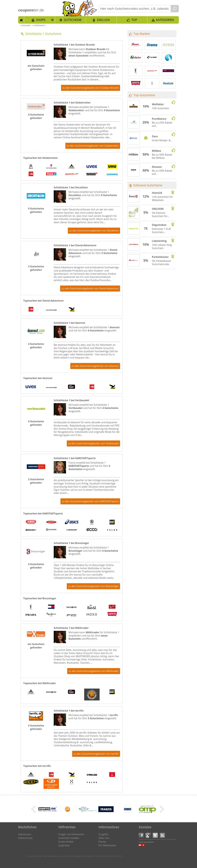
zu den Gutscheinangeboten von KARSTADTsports (90, 501)
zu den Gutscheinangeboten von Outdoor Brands (90, 88)
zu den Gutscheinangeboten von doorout (95, 366)
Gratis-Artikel (66, 842)
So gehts (103, 834)
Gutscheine (73, 20)
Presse (102, 842)
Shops (41, 20)
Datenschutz (25, 838)
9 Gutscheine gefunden (36, 210)
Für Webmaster (107, 845)
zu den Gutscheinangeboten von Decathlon (94, 231)
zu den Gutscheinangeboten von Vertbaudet (93, 443)
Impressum (25, 834)
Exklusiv (104, 20)
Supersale (64, 845)
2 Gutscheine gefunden (36, 481)
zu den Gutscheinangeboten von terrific (96, 754)
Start (21, 20)
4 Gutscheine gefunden (36, 116)
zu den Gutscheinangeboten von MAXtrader (94, 671)
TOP (134, 20)
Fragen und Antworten (71, 834)
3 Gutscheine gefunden (36, 268)
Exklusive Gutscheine (148, 185)
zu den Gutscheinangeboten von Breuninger (93, 586)
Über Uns (104, 838)
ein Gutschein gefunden (36, 67)
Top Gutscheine (144, 95)
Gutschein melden (69, 838)
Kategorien (165, 20)
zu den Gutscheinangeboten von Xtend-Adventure (90, 288)
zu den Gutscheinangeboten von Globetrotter (93, 146)
